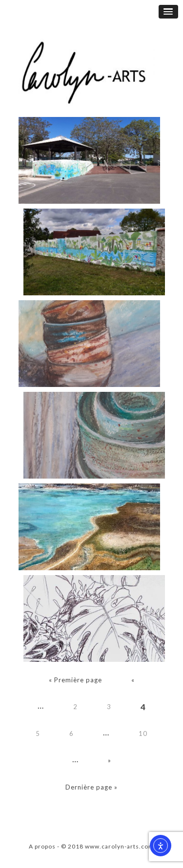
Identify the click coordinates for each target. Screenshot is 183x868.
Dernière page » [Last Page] (91, 787)
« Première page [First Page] (75, 680)
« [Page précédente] (133, 680)
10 (143, 733)
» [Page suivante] (110, 760)
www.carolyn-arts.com (120, 846)
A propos (42, 846)
